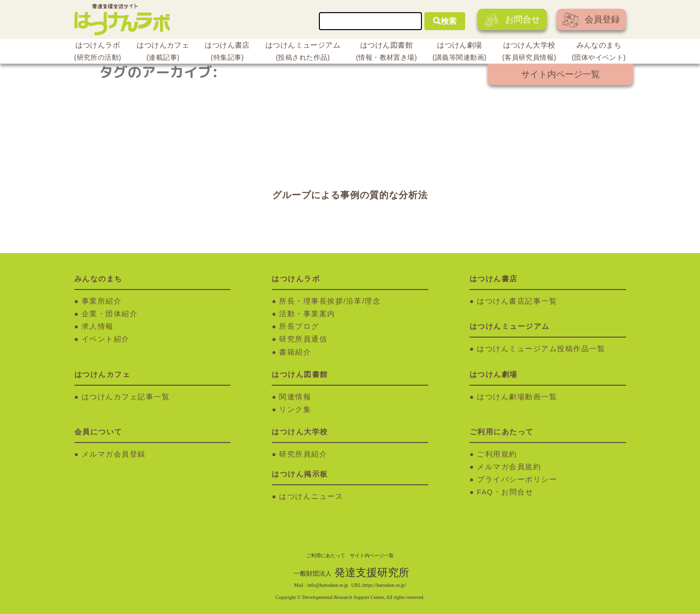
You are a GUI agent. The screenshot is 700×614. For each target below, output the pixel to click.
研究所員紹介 (303, 454)
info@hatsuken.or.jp (328, 585)
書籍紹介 (295, 352)
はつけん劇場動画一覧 (517, 397)
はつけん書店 (227, 52)
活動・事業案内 (307, 314)
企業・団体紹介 (110, 314)
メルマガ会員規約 (509, 467)
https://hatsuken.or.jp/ (384, 585)
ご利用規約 (497, 454)
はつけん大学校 (529, 52)
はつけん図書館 (386, 52)
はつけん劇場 (460, 52)
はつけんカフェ (163, 52)
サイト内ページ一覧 (560, 74)
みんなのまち (599, 52)
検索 (445, 21)
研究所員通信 (303, 339)
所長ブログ (299, 326)
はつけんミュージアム (303, 52)
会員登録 (591, 20)
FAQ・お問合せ (505, 492)
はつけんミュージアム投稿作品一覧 (541, 349)
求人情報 (98, 326)
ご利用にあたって (326, 555)
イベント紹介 (106, 339)
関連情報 (295, 397)
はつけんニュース (311, 496)
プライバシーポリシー (517, 479)
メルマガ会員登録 (114, 454)
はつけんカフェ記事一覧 (126, 397)
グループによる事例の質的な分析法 (350, 195)
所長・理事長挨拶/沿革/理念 (330, 301)
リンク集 (295, 409)
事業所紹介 (102, 301)
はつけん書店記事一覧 (517, 301)
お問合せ (512, 20)
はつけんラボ (98, 52)
